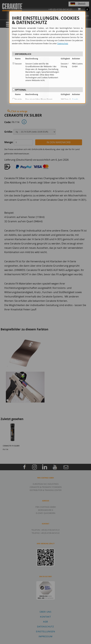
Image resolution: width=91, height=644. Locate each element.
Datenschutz (63, 43)
